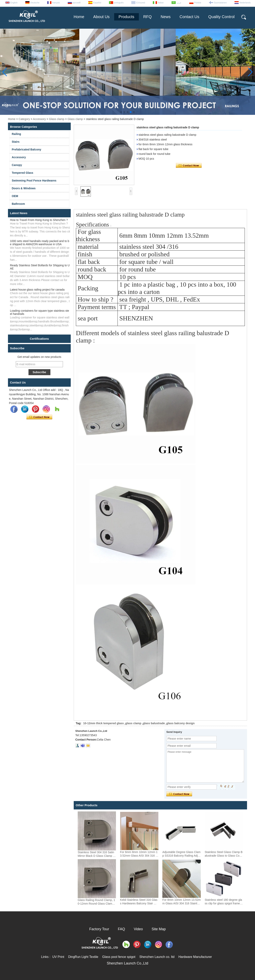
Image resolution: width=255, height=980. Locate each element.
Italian (161, 3)
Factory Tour (99, 929)
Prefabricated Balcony (26, 149)
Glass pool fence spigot (119, 957)
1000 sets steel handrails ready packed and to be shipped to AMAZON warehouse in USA (40, 243)
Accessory (39, 119)
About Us (101, 17)
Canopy (17, 165)
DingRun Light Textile (83, 957)
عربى (179, 3)
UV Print (58, 957)
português (119, 3)
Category (24, 119)
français (56, 3)
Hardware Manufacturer (195, 957)
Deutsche (35, 3)
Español (97, 3)
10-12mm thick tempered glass (103, 723)
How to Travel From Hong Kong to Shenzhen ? (39, 220)
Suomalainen (220, 3)
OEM (15, 196)
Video (138, 929)
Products (126, 17)
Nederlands (245, 3)
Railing (16, 134)
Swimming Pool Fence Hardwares (34, 181)
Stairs (16, 142)
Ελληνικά (141, 3)
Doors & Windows (24, 188)
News (166, 17)
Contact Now (39, 417)
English (14, 3)
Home (79, 17)
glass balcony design (180, 723)
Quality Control (221, 17)
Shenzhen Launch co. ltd (157, 957)
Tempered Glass (23, 173)
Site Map (159, 929)
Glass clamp (57, 119)
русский (77, 3)
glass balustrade (154, 723)
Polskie (198, 3)
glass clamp (133, 723)
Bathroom (18, 204)
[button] (121, 112)
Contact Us (189, 17)
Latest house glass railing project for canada (37, 290)
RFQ (147, 17)
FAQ (122, 929)
